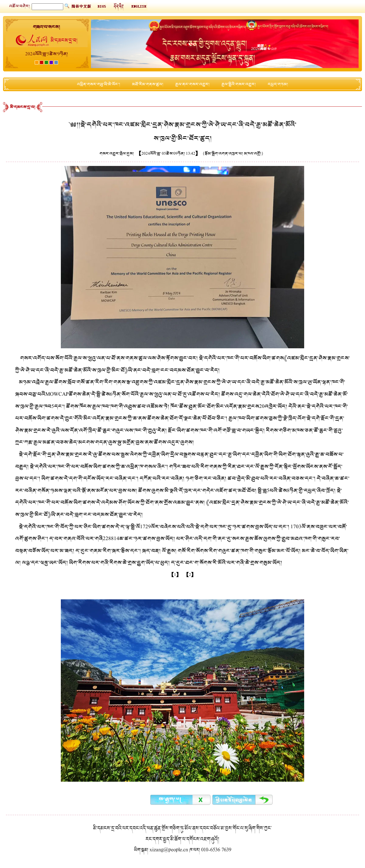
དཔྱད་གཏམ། (278, 84)
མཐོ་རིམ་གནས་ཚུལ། (148, 84)
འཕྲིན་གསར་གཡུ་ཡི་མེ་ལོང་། (99, 84)
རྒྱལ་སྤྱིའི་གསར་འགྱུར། (239, 84)
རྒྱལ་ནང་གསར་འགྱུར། (192, 84)
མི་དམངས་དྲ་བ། (23, 107)
